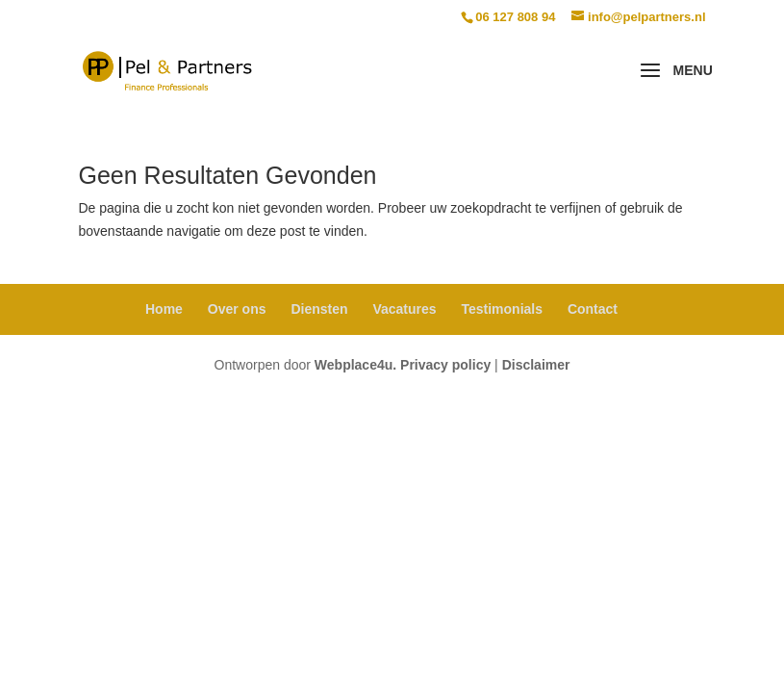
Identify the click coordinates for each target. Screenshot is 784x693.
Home (164, 309)
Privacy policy (445, 365)
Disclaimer (536, 365)
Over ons (237, 309)
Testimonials (502, 309)
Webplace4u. (355, 365)
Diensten (319, 309)
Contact (593, 309)
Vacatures (404, 309)
